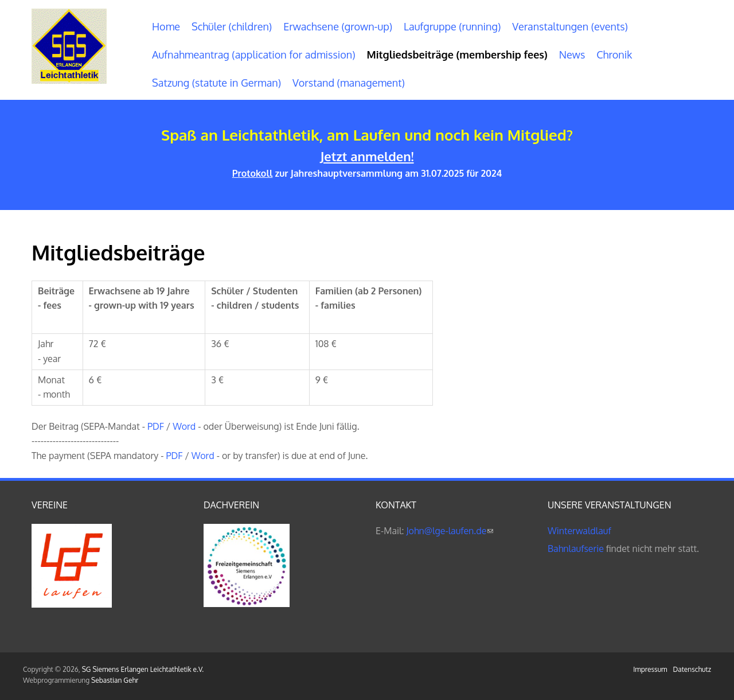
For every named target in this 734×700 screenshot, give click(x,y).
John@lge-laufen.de (450, 531)
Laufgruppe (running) (452, 26)
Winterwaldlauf (579, 531)
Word (184, 426)
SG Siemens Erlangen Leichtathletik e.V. (143, 669)
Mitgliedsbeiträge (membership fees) (457, 55)
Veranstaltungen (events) (570, 26)
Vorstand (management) (349, 83)
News (572, 55)
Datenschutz (692, 669)
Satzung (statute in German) (216, 83)
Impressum (650, 669)
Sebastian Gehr (115, 680)
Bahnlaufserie (576, 549)
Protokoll (253, 173)
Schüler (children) (232, 26)
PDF (156, 426)
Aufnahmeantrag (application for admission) (254, 55)
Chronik (614, 55)
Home (166, 26)
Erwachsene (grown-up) (338, 26)
